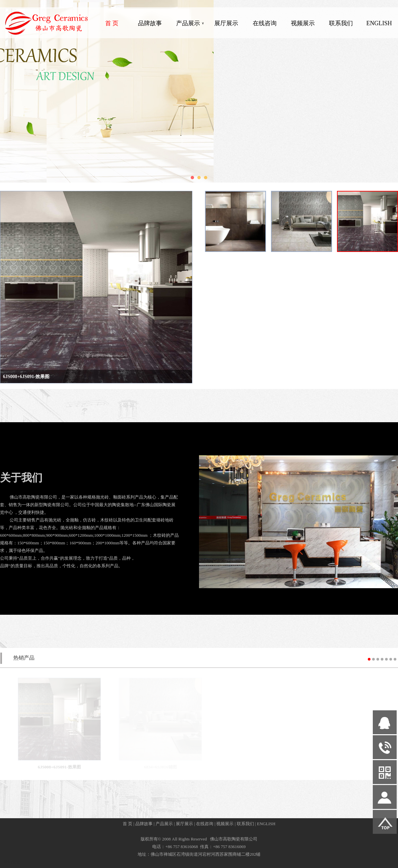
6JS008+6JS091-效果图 (26, 377)
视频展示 (303, 23)
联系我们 (341, 23)
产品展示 (190, 23)
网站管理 (12, 862)
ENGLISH (379, 23)
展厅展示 (226, 23)
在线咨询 (265, 23)
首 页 (112, 23)
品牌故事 (150, 23)
